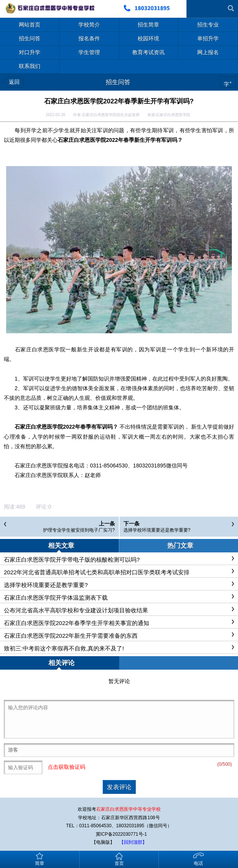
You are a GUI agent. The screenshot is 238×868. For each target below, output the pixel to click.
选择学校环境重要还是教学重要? (157, 530)
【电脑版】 (103, 842)
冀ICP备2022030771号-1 (121, 834)
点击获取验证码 (67, 767)
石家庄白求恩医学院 (40, 349)
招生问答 (118, 82)
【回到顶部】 (133, 842)
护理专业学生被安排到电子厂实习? (79, 530)
